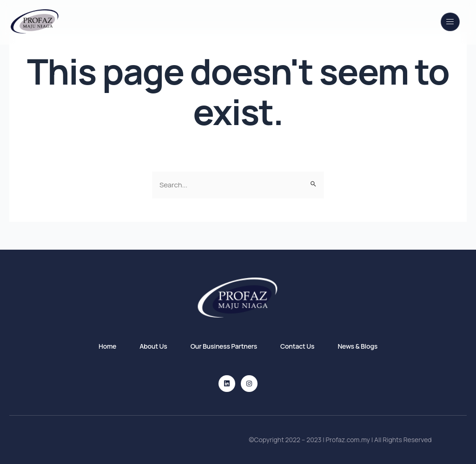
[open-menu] (450, 22)
